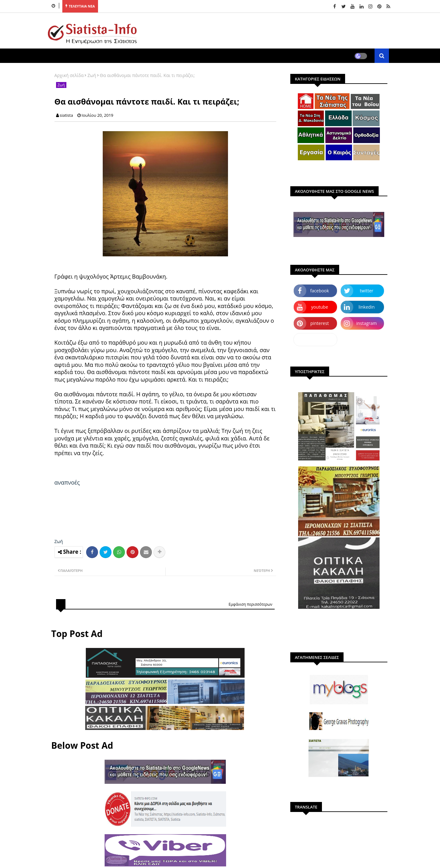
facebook (320, 291)
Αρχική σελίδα (69, 75)
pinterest (320, 323)
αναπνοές (67, 482)
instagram (367, 323)
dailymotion (315, 339)
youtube (319, 307)
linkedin (367, 307)
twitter (367, 291)
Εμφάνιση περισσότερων (251, 604)
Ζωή (92, 75)
